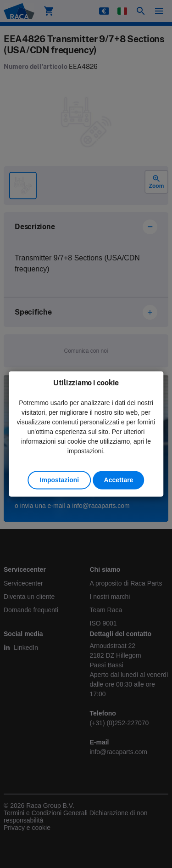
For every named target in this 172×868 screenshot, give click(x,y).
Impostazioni (60, 480)
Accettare (119, 480)
